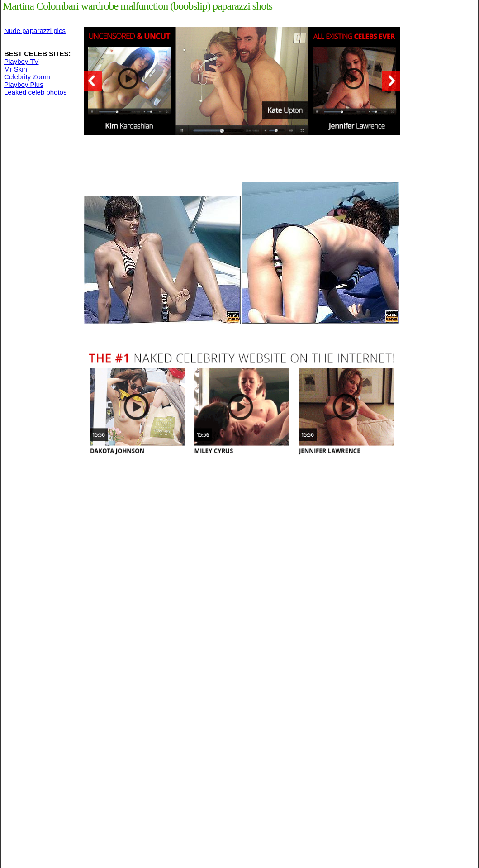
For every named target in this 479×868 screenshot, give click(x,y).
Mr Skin (16, 69)
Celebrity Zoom (27, 77)
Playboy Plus (24, 84)
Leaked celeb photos (35, 92)
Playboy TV (21, 61)
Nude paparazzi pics (35, 31)
